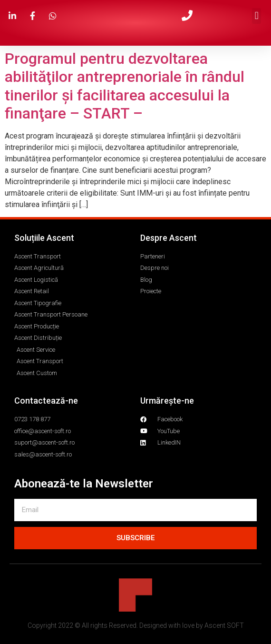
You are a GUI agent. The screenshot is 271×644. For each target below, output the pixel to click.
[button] (256, 16)
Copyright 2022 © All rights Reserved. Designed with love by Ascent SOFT (136, 625)
